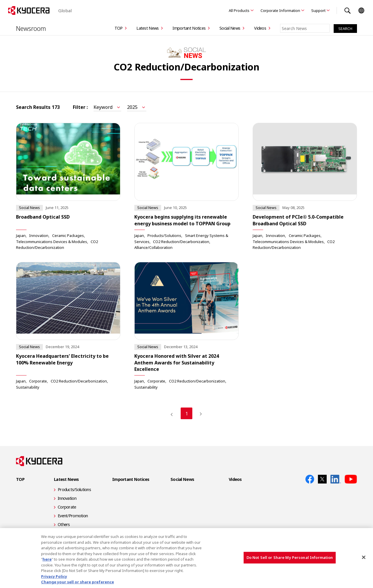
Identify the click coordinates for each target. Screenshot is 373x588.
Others (64, 524)
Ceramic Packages (68, 235)
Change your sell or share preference (78, 582)
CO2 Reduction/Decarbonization (181, 241)
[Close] (364, 557)
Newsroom (31, 28)
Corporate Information (280, 10)
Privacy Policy (54, 576)
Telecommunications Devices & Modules (52, 241)
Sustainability (28, 387)
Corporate (38, 381)
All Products (239, 10)
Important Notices (189, 28)
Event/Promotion (73, 516)
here (47, 559)
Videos (260, 28)
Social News (230, 28)
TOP (119, 28)
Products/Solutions (164, 235)
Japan (21, 235)
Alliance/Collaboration (153, 247)
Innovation (39, 235)
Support (318, 10)
